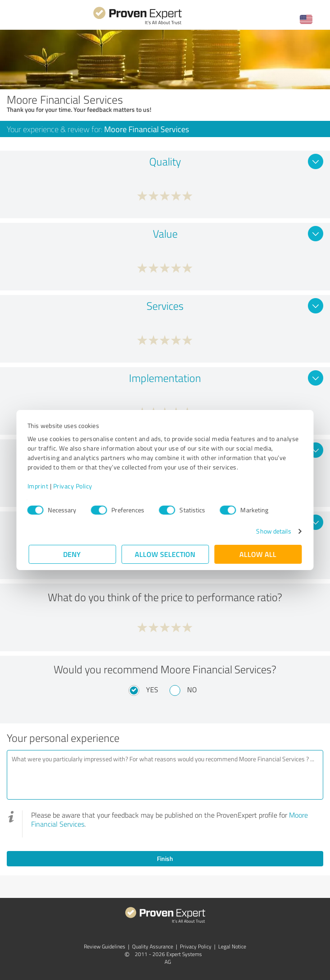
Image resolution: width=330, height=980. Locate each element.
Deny (72, 554)
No (192, 690)
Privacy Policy (74, 486)
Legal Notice (232, 946)
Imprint (39, 486)
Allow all (258, 554)
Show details (273, 531)
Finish (165, 858)
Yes (152, 690)
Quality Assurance (153, 946)
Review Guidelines (105, 946)
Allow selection (165, 554)
